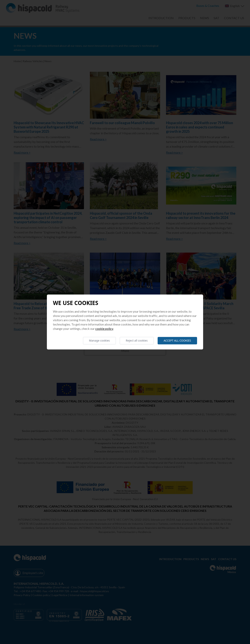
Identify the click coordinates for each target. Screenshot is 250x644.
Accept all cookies (177, 340)
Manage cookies (100, 340)
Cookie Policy (104, 329)
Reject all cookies (137, 340)
